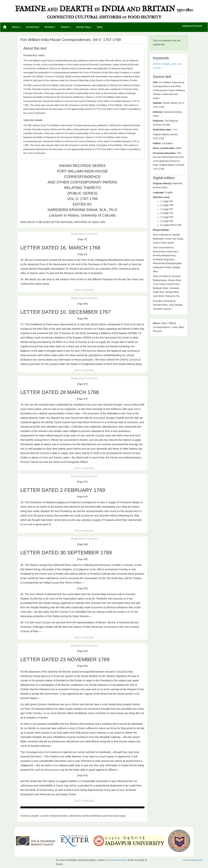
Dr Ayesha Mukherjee (116, 860)
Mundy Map (84, 27)
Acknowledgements (192, 860)
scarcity (157, 68)
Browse (50, 27)
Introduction (33, 27)
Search (66, 27)
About (16, 27)
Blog (100, 27)
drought (166, 64)
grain (174, 64)
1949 (175, 130)
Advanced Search (192, 26)
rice (180, 64)
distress (157, 64)
